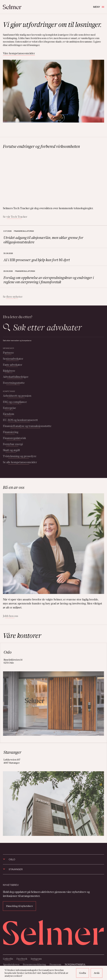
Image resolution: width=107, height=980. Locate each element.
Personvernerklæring (34, 964)
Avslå (97, 973)
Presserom (55, 964)
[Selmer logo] (12, 7)
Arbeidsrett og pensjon (17, 396)
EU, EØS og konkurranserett (20, 420)
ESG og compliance (15, 402)
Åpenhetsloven (11, 964)
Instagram (36, 959)
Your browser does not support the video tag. (53, 178)
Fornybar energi (13, 444)
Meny (99, 7)
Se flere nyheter (13, 297)
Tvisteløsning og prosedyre (20, 456)
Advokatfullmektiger (16, 377)
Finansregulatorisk (14, 438)
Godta (83, 973)
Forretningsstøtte (14, 383)
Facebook (22, 959)
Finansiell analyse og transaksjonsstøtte (27, 426)
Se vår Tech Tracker (15, 217)
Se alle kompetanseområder (20, 462)
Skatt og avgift (11, 450)
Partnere (8, 353)
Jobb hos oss (10, 616)
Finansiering (11, 432)
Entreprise (9, 408)
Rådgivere (9, 371)
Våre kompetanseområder (19, 53)
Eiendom (9, 414)
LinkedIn (8, 959)
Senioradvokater (13, 359)
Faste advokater (13, 365)
